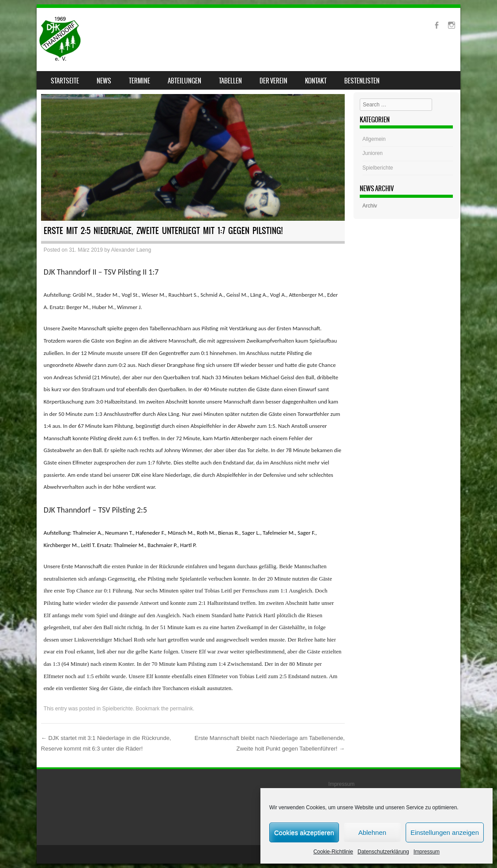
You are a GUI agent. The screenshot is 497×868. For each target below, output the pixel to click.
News (104, 81)
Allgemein (374, 139)
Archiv (370, 206)
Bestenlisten (362, 81)
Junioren (373, 153)
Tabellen (230, 81)
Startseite (65, 81)
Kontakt (316, 81)
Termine (139, 81)
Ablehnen (372, 832)
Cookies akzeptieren (304, 832)
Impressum (427, 852)
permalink (181, 709)
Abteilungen (184, 81)
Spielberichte (118, 709)
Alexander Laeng (131, 250)
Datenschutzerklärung (383, 852)
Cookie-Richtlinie (333, 852)
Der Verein (273, 81)
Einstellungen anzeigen (445, 832)
